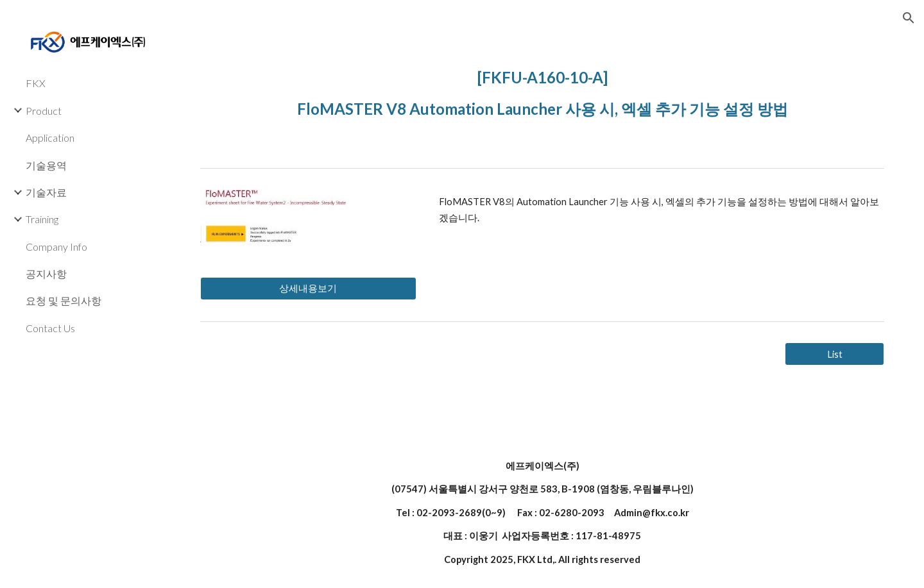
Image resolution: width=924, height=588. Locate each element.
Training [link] (42, 219)
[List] (834, 354)
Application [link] (50, 138)
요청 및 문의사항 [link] (64, 300)
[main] (543, 90)
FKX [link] (36, 83)
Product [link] (44, 111)
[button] (909, 18)
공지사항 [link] (46, 273)
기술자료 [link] (46, 192)
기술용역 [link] (46, 165)
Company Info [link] (56, 247)
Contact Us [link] (50, 328)
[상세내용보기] (308, 289)
